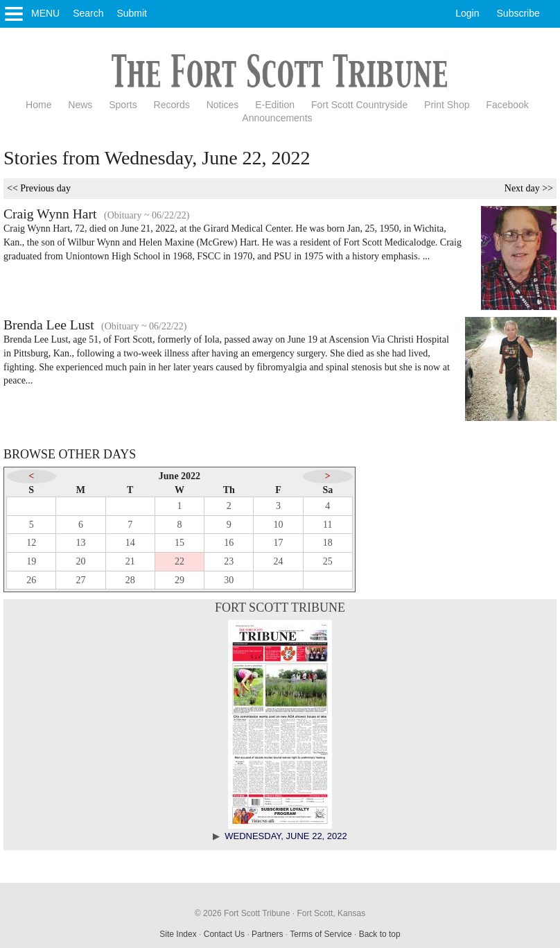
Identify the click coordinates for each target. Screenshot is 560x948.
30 (229, 580)
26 (31, 580)
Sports (123, 105)
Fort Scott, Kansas (331, 913)
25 (328, 561)
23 (229, 561)
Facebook (507, 105)
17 (279, 543)
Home (38, 105)
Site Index (178, 934)
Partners (267, 934)
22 (180, 561)
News (80, 105)
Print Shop (447, 105)
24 (279, 561)
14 (130, 543)
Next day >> (529, 188)
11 (327, 525)
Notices (223, 105)
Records (172, 105)
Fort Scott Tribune (280, 607)
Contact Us (224, 934)
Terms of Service (321, 934)
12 (31, 543)
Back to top (380, 934)
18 (328, 543)
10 (279, 525)
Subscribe (518, 13)
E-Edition (275, 105)
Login (467, 13)
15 (180, 543)
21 (130, 561)
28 (130, 580)
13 (80, 543)
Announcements (277, 118)
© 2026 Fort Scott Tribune (243, 913)
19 (31, 561)
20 (80, 561)
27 (80, 580)
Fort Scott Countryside (359, 105)
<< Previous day (39, 188)
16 (229, 543)
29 (180, 580)
